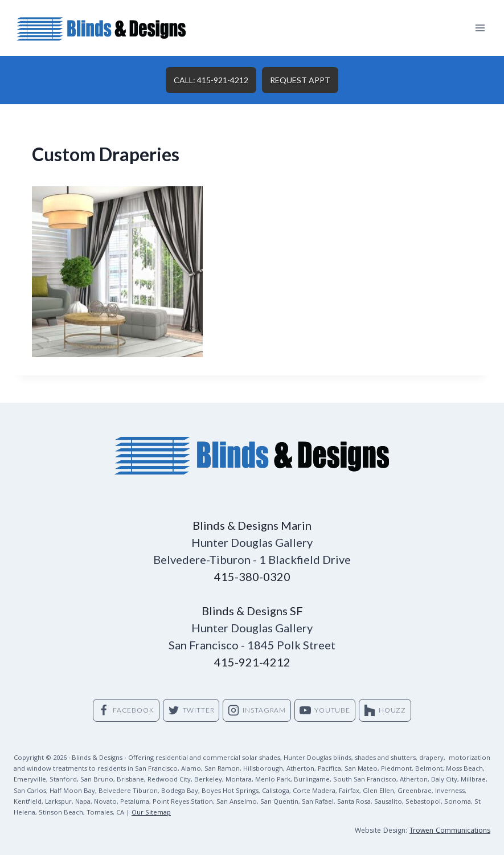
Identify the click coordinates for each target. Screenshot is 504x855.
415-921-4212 (252, 662)
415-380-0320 (252, 576)
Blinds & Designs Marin (252, 525)
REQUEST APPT (300, 80)
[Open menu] (480, 28)
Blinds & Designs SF (252, 611)
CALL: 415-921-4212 (211, 80)
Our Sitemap (151, 813)
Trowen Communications (450, 831)
